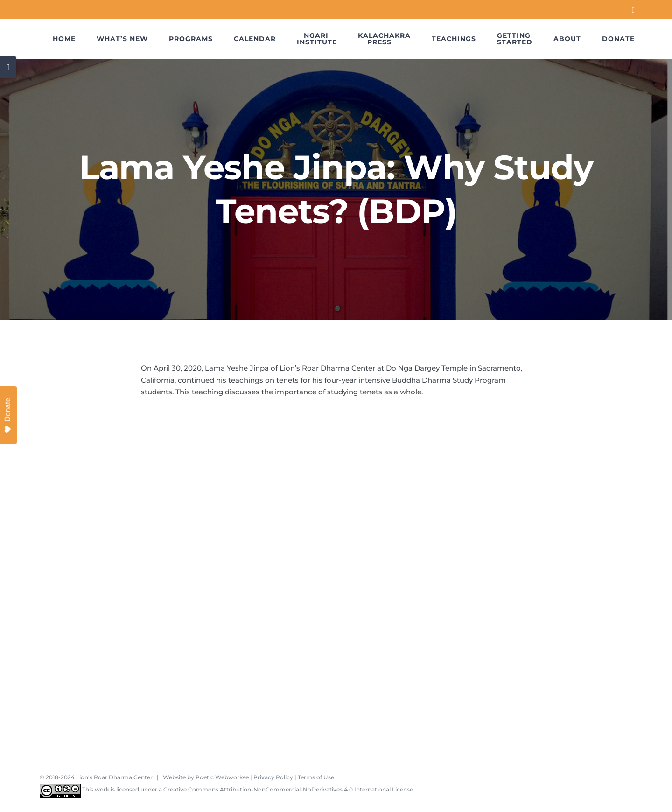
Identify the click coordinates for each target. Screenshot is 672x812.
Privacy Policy (273, 777)
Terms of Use (316, 777)
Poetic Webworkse (222, 777)
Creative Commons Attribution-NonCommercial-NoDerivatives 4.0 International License (288, 789)
